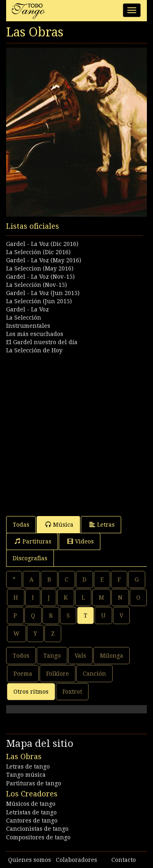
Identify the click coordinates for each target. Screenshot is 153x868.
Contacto (124, 860)
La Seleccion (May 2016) (40, 268)
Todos (21, 656)
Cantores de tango (32, 821)
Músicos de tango (31, 804)
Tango (52, 656)
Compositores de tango (38, 837)
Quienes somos (30, 860)
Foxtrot (72, 692)
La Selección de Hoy (34, 350)
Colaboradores (76, 860)
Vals (80, 656)
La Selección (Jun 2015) (39, 301)
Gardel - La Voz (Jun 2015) (43, 293)
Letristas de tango (31, 812)
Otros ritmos (31, 692)
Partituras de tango (34, 783)
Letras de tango (28, 767)
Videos (81, 541)
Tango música (26, 775)
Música (59, 524)
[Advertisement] (76, 431)
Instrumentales (28, 326)
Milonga (112, 656)
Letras (102, 524)
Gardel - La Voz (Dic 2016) (42, 244)
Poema (23, 674)
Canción (94, 674)
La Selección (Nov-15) (37, 285)
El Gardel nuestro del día (42, 342)
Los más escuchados (35, 334)
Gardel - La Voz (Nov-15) (40, 277)
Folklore (58, 674)
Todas (21, 525)
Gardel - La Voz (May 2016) (44, 260)
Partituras (33, 541)
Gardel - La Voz (28, 309)
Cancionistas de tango (37, 829)
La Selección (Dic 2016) (38, 252)
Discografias (30, 558)
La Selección (24, 318)
